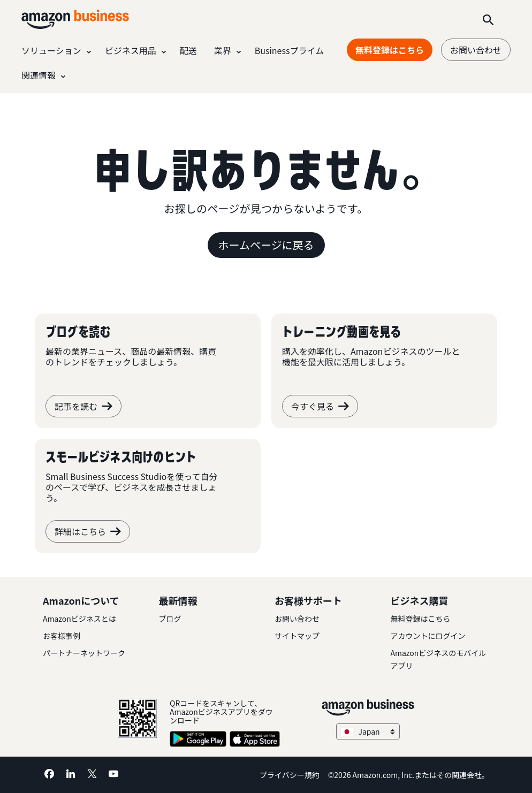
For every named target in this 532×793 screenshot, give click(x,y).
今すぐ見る (320, 406)
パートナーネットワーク (84, 653)
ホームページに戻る (266, 245)
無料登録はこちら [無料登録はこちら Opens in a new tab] (390, 50)
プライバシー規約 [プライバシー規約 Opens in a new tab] (290, 775)
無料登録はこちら (421, 619)
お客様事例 (62, 636)
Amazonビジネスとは (79, 619)
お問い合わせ (476, 50)
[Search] (488, 19)
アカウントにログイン (428, 636)
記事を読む (83, 406)
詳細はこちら (88, 531)
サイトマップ (297, 636)
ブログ (170, 619)
